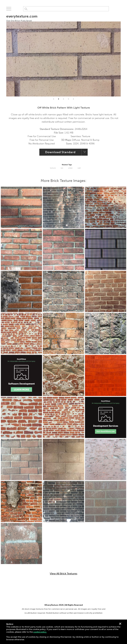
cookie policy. (40, 632)
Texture (53, 168)
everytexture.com (22, 18)
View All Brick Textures (63, 574)
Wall (79, 168)
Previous (4, 54)
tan (62, 168)
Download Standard (60, 152)
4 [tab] (68, 99)
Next (123, 54)
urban (70, 168)
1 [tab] (54, 99)
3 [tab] (63, 99)
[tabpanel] (63, 54)
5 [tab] (73, 99)
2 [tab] (59, 99)
